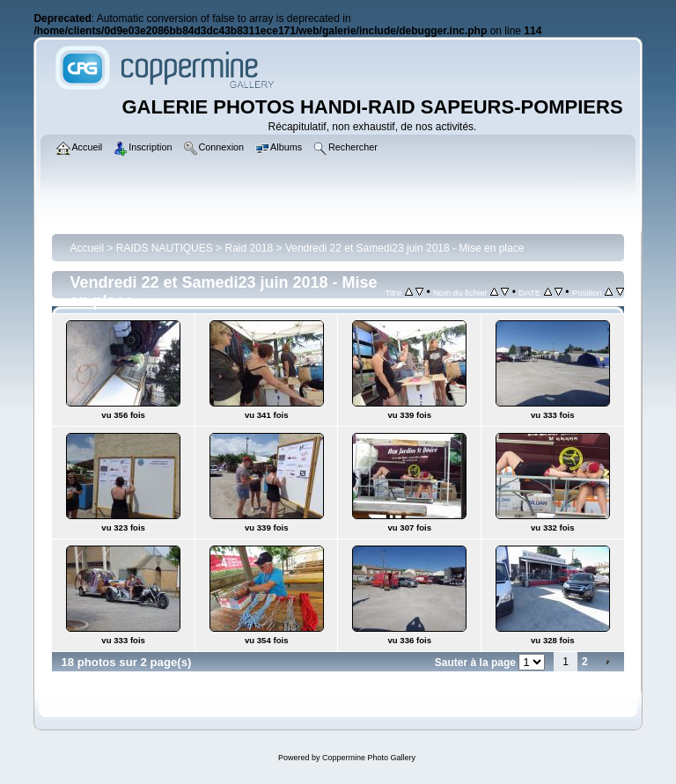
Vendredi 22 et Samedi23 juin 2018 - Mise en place (405, 248)
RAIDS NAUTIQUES (165, 248)
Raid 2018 (249, 248)
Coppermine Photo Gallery (369, 758)
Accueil (87, 248)
